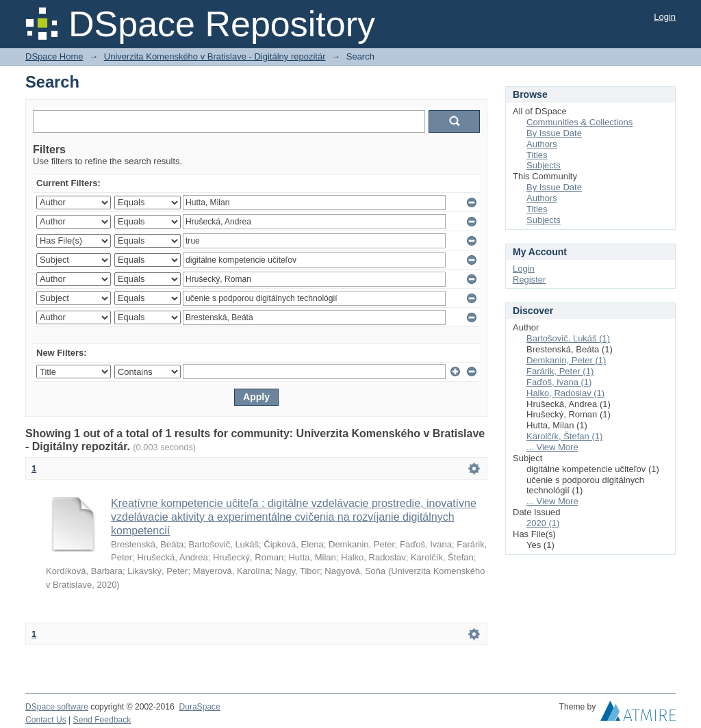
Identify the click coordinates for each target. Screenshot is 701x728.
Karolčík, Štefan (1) (564, 436)
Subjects (544, 165)
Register (529, 279)
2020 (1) (543, 523)
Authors (542, 144)
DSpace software (57, 707)
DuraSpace (199, 707)
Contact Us (46, 720)
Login (665, 17)
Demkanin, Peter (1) (566, 360)
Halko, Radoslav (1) (565, 393)
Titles (537, 155)
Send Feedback (102, 720)
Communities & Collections (579, 122)
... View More (552, 447)
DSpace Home (54, 56)
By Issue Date (554, 133)
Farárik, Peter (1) (560, 371)
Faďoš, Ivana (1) (559, 382)
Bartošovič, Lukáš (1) (568, 338)
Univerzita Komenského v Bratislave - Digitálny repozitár (215, 56)
